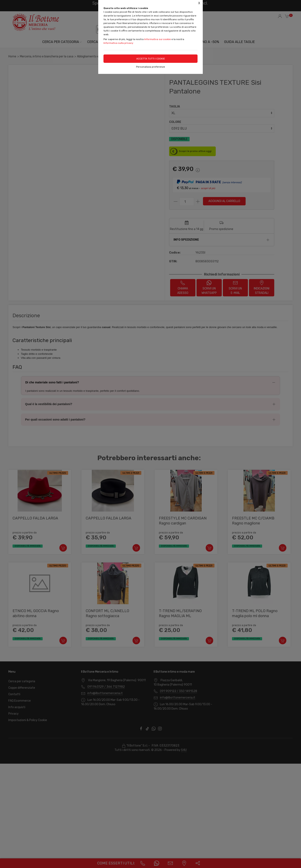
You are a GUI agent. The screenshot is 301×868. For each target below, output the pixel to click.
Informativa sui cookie (158, 39)
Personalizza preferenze (150, 67)
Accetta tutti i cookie (151, 59)
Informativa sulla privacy (118, 43)
